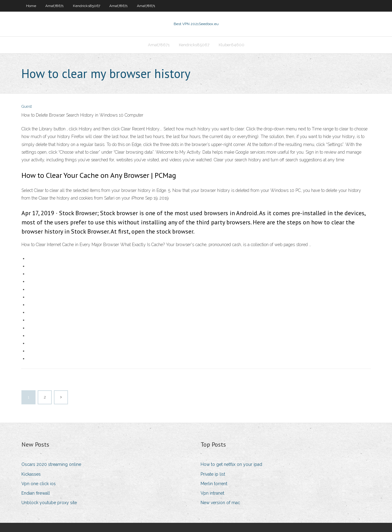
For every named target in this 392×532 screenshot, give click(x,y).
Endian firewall (36, 493)
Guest (27, 106)
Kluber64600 (232, 45)
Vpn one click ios (39, 484)
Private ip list (213, 474)
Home (31, 6)
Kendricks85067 (87, 6)
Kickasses (31, 474)
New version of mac (220, 503)
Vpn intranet (212, 493)
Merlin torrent (214, 484)
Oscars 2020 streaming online (51, 464)
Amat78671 (55, 6)
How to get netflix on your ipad (231, 464)
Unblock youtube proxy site (49, 503)
